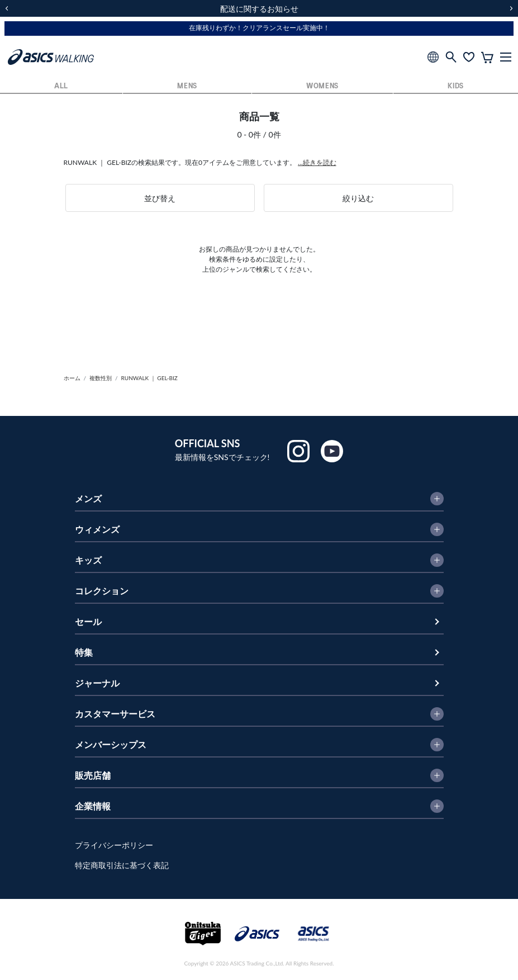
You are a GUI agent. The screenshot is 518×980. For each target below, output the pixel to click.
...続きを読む (317, 162)
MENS (187, 86)
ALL (61, 86)
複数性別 (101, 378)
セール (88, 621)
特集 (84, 652)
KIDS (456, 86)
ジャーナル (97, 683)
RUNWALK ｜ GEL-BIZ (149, 378)
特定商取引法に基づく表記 (122, 865)
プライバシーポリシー (114, 845)
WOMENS (322, 86)
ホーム (72, 378)
